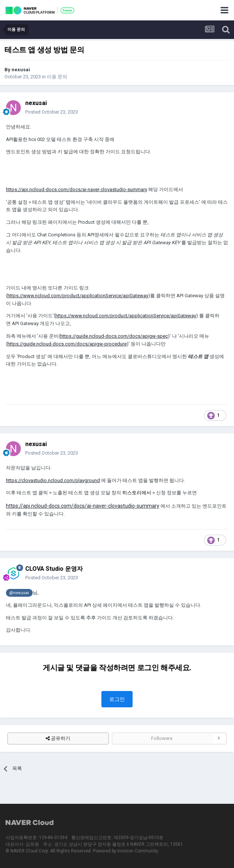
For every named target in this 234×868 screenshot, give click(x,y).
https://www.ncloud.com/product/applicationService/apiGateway (78, 296)
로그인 (117, 699)
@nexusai (19, 593)
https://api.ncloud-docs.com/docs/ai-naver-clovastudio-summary (77, 189)
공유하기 (58, 738)
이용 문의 (57, 77)
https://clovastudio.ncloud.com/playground (53, 480)
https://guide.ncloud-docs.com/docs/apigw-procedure (67, 344)
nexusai (21, 70)
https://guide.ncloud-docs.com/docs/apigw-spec (114, 336)
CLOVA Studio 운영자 (54, 569)
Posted (52, 112)
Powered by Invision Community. (126, 851)
